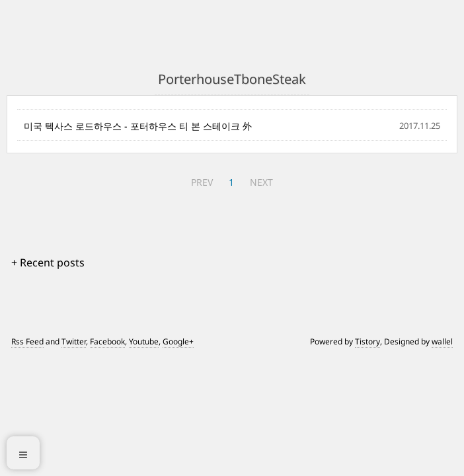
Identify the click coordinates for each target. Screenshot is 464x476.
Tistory (367, 341)
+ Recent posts (48, 262)
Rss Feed (27, 341)
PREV (202, 182)
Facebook (107, 341)
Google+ (178, 341)
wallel (442, 341)
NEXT (261, 182)
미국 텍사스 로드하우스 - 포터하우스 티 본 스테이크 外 (138, 126)
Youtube (144, 341)
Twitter (74, 341)
